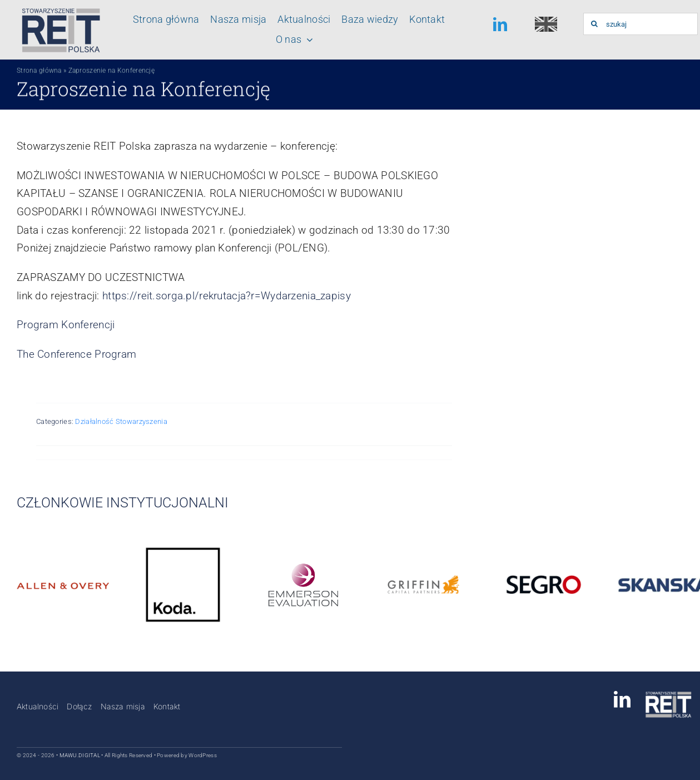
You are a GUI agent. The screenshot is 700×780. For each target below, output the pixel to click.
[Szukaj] (594, 24)
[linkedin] (500, 24)
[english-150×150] (546, 22)
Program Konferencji (66, 325)
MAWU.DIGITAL (80, 755)
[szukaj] (641, 24)
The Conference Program (76, 354)
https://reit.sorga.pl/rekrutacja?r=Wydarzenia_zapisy (227, 296)
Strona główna (39, 74)
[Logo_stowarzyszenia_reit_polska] (58, 11)
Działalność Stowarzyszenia (121, 421)
